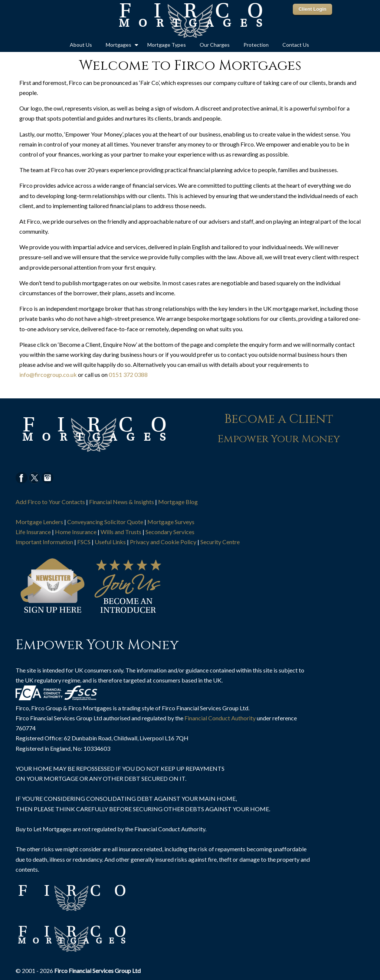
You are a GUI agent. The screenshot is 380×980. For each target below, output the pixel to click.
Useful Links (110, 542)
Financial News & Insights (122, 502)
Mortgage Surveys (171, 522)
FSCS (84, 542)
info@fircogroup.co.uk (48, 374)
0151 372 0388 (128, 374)
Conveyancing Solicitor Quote (105, 522)
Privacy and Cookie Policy (163, 542)
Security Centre (220, 542)
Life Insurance (33, 532)
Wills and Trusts (121, 532)
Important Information (44, 542)
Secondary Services (170, 532)
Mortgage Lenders (39, 522)
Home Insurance (76, 532)
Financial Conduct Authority (220, 718)
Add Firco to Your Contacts (50, 502)
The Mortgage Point (190, 21)
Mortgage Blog (178, 502)
